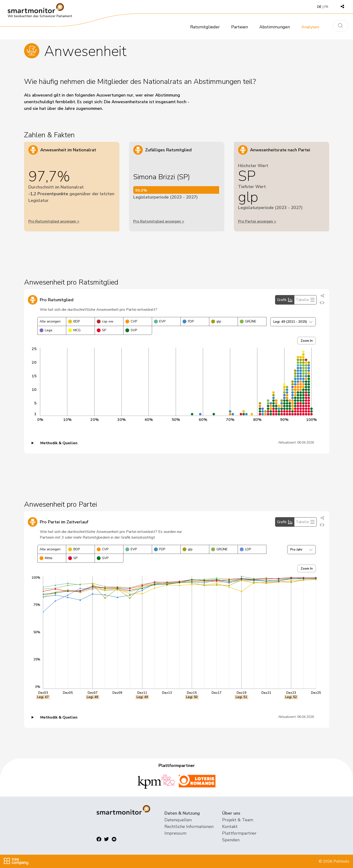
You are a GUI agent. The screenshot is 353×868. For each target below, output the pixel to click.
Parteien (240, 27)
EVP (160, 321)
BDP (74, 321)
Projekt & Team (238, 820)
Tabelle (305, 300)
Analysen (310, 27)
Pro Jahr (302, 549)
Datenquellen (178, 820)
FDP (188, 321)
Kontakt (230, 827)
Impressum (175, 833)
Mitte (46, 558)
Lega (46, 330)
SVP (131, 330)
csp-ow (105, 321)
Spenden (231, 840)
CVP (131, 321)
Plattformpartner (239, 833)
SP (101, 330)
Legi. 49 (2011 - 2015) (293, 322)
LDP (245, 549)
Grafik (285, 300)
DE (319, 7)
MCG (74, 330)
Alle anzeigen (50, 321)
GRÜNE (248, 321)
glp (216, 321)
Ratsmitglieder (205, 27)
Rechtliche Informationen (189, 827)
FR (326, 7)
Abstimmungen (275, 27)
